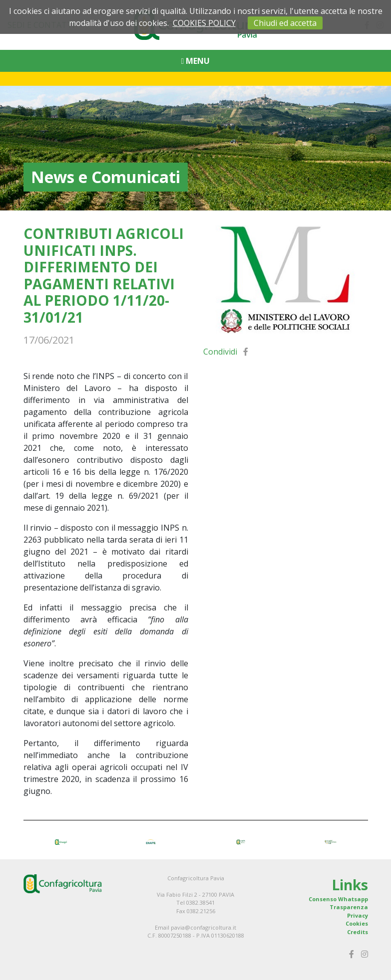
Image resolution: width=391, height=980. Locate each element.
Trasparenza (349, 907)
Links (350, 885)
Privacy (358, 915)
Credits (358, 932)
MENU (196, 61)
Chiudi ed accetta (285, 23)
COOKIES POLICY (204, 23)
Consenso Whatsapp (338, 899)
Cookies (357, 923)
